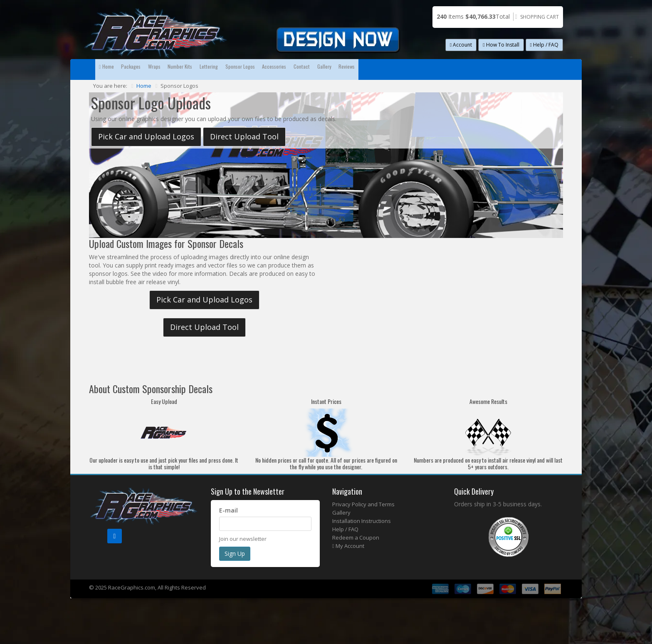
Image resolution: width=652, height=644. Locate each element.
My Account (348, 567)
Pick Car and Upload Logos (146, 157)
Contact (462, 69)
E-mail (228, 531)
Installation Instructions (362, 542)
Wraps (203, 69)
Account (461, 45)
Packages (160, 69)
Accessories (413, 69)
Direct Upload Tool (244, 157)
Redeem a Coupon (356, 558)
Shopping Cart (540, 17)
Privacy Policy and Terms (363, 525)
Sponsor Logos (355, 69)
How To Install (501, 45)
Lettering (301, 69)
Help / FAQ (544, 45)
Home (116, 69)
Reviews (117, 90)
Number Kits (250, 69)
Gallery (504, 69)
